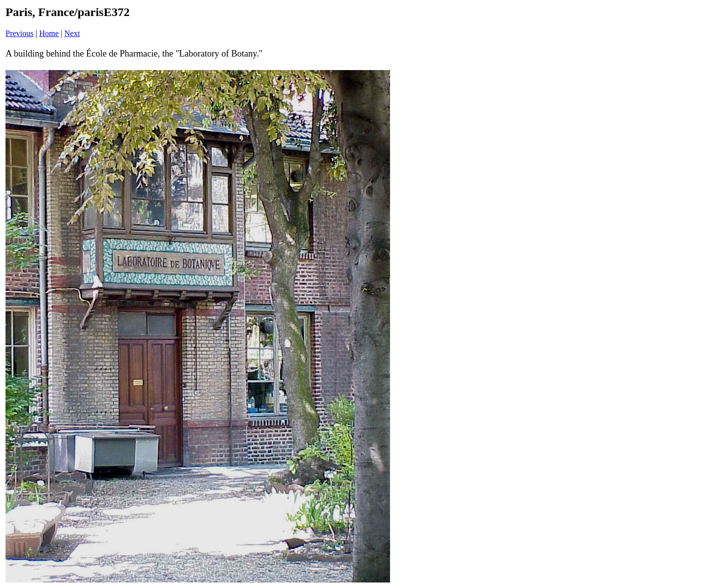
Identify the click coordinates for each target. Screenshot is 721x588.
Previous (20, 33)
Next (72, 33)
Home (49, 33)
